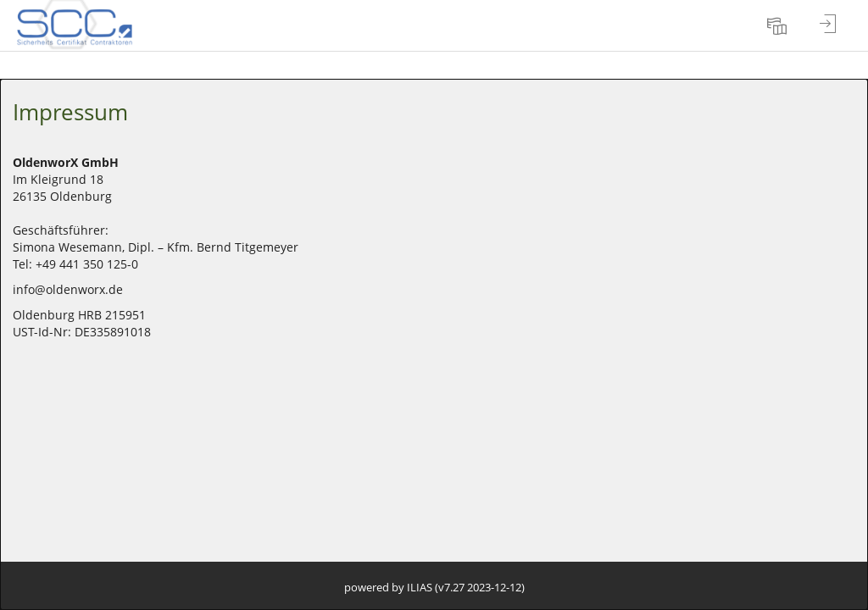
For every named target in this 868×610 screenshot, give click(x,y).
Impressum (70, 112)
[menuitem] (779, 25)
